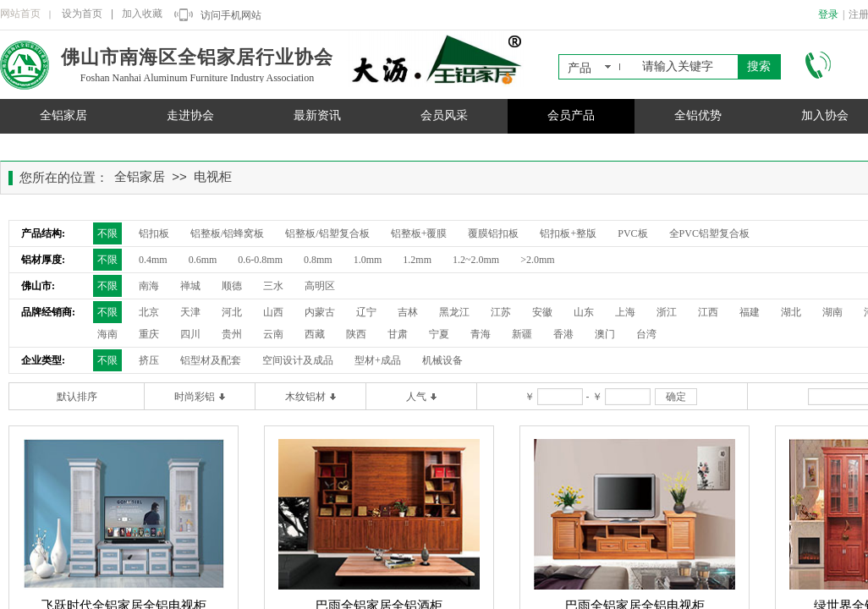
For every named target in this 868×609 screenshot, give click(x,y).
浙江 (667, 312)
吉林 (408, 312)
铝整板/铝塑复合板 (327, 233)
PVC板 (632, 233)
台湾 (646, 334)
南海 (149, 286)
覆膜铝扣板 (493, 233)
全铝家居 (63, 115)
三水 (273, 286)
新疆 (522, 334)
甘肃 (398, 334)
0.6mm (203, 260)
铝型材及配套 (211, 360)
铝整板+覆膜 (419, 233)
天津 (190, 312)
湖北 (791, 312)
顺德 (232, 286)
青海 (481, 334)
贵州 (232, 334)
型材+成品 (378, 360)
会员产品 (571, 115)
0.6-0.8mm (260, 260)
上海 (625, 312)
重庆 (149, 334)
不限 (107, 233)
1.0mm (368, 260)
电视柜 (213, 177)
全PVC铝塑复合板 (709, 233)
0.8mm (318, 260)
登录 (828, 14)
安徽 (542, 312)
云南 (273, 334)
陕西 (356, 334)
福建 (750, 312)
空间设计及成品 (298, 360)
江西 (708, 312)
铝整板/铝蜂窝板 (227, 233)
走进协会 (190, 115)
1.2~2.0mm (476, 260)
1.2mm (417, 260)
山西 (273, 312)
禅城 (190, 286)
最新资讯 (317, 115)
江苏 (501, 312)
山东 (584, 312)
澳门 (605, 334)
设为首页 (82, 14)
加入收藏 (142, 14)
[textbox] (687, 67)
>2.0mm (537, 260)
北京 (149, 312)
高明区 (320, 286)
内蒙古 (320, 312)
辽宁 (366, 312)
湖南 (832, 312)
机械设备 (442, 360)
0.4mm (153, 260)
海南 (107, 334)
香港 (563, 334)
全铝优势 (698, 115)
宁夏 (439, 334)
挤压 (149, 360)
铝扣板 (154, 233)
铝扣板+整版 (568, 233)
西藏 (315, 334)
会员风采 (444, 115)
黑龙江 (454, 312)
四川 (190, 334)
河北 (232, 312)
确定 (676, 397)
